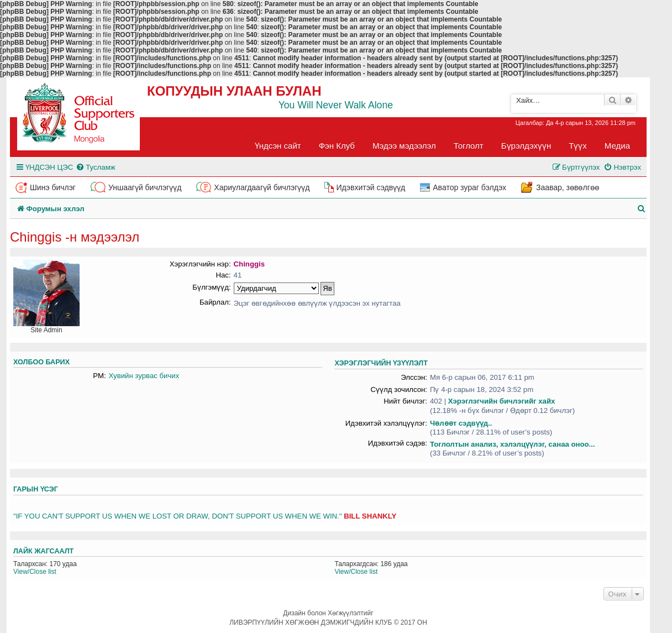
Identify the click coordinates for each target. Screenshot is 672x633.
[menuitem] (95, 167)
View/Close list (35, 572)
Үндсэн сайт (278, 146)
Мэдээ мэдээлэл (404, 146)
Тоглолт (469, 146)
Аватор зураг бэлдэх (469, 187)
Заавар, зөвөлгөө (568, 187)
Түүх (578, 146)
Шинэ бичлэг (53, 187)
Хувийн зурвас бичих (144, 376)
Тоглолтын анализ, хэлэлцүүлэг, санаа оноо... (513, 444)
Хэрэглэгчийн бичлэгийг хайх (502, 401)
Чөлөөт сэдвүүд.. (461, 423)
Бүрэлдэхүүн (526, 146)
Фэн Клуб (337, 146)
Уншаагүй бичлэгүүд (145, 187)
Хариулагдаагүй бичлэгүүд (262, 187)
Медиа (617, 146)
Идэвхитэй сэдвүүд (371, 187)
